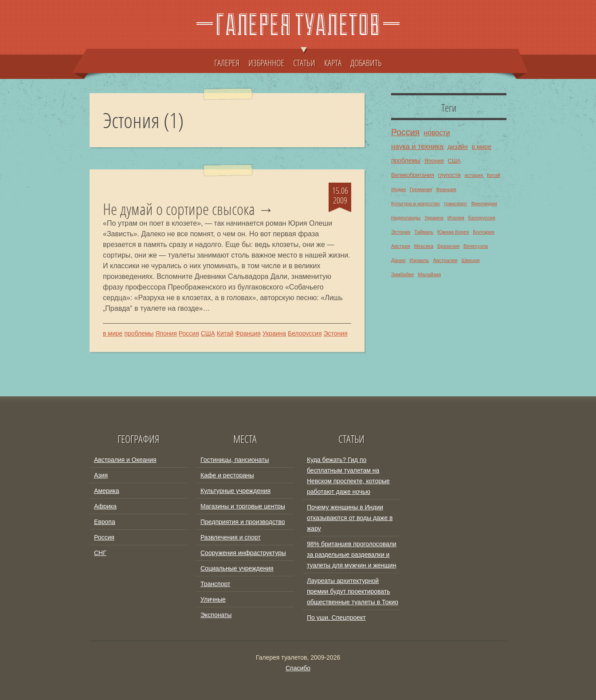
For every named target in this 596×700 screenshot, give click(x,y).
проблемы (139, 333)
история (474, 175)
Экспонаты (216, 615)
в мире (113, 333)
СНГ (100, 553)
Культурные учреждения (235, 491)
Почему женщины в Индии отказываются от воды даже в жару (350, 518)
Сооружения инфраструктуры (243, 553)
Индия (398, 189)
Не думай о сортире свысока (179, 209)
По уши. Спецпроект (336, 618)
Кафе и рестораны (227, 475)
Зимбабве (402, 274)
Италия (456, 218)
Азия (101, 475)
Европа (105, 522)
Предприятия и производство (243, 522)
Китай (225, 333)
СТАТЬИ (304, 59)
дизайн (458, 147)
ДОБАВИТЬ (366, 63)
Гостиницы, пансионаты (235, 460)
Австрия (401, 246)
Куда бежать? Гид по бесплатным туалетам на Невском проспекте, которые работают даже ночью (348, 476)
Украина (274, 333)
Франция (248, 333)
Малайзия (429, 274)
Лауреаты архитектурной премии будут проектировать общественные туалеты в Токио (353, 591)
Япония (166, 333)
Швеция (470, 260)
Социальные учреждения (237, 568)
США (208, 333)
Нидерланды (406, 218)
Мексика (423, 246)
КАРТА (333, 63)
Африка (105, 506)
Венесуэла (476, 246)
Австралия (445, 260)
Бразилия (448, 246)
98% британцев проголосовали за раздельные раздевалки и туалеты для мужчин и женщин (352, 555)
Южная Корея (453, 232)
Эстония (335, 333)
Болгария (483, 232)
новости (437, 133)
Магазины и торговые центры (243, 506)
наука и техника (417, 146)
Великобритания (413, 175)
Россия (189, 333)
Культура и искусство (416, 203)
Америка (107, 491)
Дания (398, 260)
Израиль (419, 260)
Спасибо (298, 668)
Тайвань (424, 232)
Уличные (213, 599)
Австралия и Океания (125, 460)
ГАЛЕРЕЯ (227, 63)
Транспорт (215, 584)
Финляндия (484, 203)
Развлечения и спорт (231, 537)
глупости (449, 175)
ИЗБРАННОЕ (266, 63)
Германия (421, 189)
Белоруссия (305, 333)
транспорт (456, 203)
